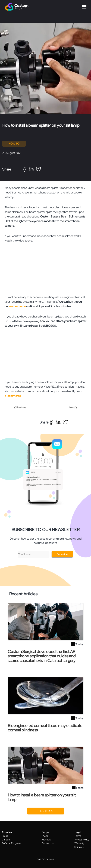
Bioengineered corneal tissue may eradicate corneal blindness (45, 728)
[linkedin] (32, 169)
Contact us (48, 843)
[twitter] (39, 169)
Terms (78, 836)
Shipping (79, 847)
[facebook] (24, 169)
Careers (6, 840)
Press (5, 836)
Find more (46, 811)
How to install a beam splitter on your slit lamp (42, 797)
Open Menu (84, 7)
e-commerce (17, 306)
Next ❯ (73, 407)
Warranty (79, 843)
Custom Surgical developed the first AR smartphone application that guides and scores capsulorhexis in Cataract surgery (42, 656)
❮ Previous (20, 407)
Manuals (46, 840)
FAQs (45, 836)
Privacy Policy (82, 840)
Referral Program (11, 843)
